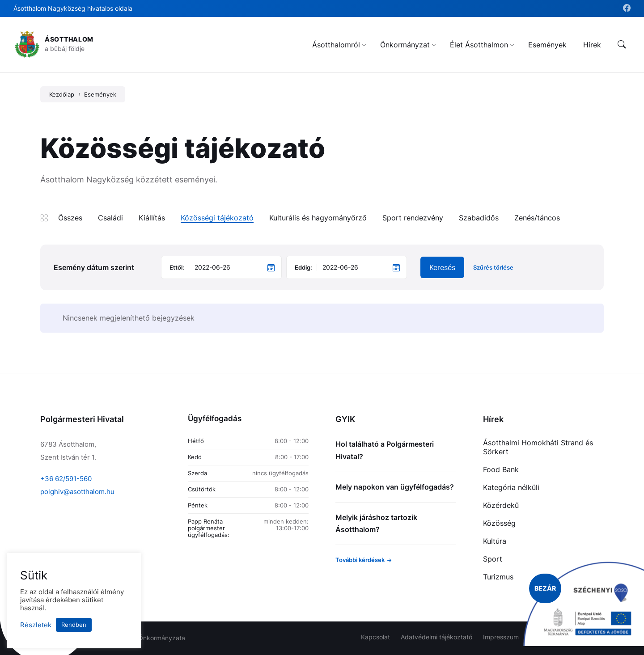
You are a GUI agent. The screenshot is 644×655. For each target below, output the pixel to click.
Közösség (499, 523)
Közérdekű (501, 505)
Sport (493, 559)
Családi (110, 218)
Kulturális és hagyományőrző (318, 218)
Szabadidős (479, 218)
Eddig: (303, 267)
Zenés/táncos (537, 218)
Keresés (442, 267)
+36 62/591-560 (66, 479)
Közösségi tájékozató (217, 218)
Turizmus (498, 577)
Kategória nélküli (511, 487)
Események (100, 94)
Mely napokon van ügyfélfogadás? (395, 487)
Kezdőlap (62, 94)
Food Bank (501, 469)
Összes (70, 218)
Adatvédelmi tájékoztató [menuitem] (436, 637)
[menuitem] (336, 45)
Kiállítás (152, 218)
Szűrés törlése (493, 268)
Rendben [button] (74, 625)
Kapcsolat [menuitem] (375, 637)
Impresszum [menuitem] (501, 637)
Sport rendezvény (413, 218)
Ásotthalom (69, 39)
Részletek (36, 625)
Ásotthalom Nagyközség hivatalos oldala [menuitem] (73, 8)
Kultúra (495, 541)
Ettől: (177, 267)
